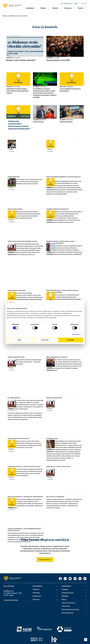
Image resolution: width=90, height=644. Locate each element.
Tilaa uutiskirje (44, 560)
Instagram (75, 579)
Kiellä (19, 340)
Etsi (82, 4)
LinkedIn (80, 579)
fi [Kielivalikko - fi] (78, 4)
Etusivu (5, 16)
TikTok (85, 579)
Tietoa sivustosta (68, 603)
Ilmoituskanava (67, 613)
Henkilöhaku (66, 586)
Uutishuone (68, 8)
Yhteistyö (55, 8)
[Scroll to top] (86, 640)
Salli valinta (45, 340)
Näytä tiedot (76, 334)
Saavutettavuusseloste (70, 610)
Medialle (65, 596)
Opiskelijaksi (30, 8)
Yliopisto (80, 8)
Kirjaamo (65, 589)
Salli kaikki (71, 340)
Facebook (60, 579)
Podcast (10, 58)
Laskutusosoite (68, 593)
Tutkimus (43, 8)
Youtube (70, 579)
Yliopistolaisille (67, 4)
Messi (64, 600)
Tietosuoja (66, 606)
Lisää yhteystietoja (11, 600)
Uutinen (49, 58)
